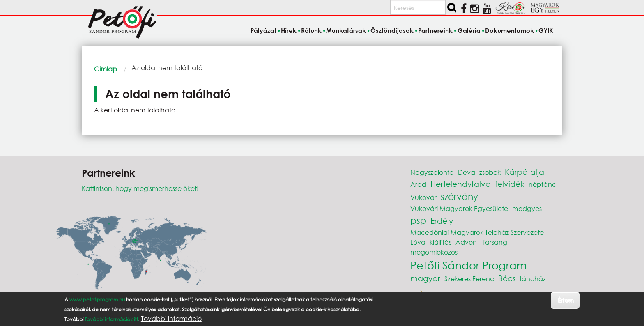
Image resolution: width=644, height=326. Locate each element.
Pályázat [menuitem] (263, 30)
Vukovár (423, 197)
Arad (418, 184)
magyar (425, 278)
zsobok (490, 172)
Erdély (442, 221)
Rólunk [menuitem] (311, 30)
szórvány (459, 196)
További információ (171, 319)
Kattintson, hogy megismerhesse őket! (140, 188)
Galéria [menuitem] (469, 30)
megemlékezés (434, 252)
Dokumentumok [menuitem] (509, 30)
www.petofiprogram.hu (97, 300)
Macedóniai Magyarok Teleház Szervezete (477, 232)
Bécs (507, 278)
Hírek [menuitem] (289, 30)
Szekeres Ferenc (469, 279)
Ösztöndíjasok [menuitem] (392, 30)
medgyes (527, 208)
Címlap (106, 69)
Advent (467, 242)
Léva (418, 242)
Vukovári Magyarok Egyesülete (459, 208)
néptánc (542, 184)
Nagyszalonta (432, 172)
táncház (533, 279)
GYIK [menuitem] (546, 30)
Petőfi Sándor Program (468, 265)
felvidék (510, 184)
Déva (467, 172)
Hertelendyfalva (461, 184)
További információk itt (111, 319)
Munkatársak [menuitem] (346, 30)
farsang (495, 242)
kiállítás (440, 242)
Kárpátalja (524, 172)
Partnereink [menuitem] (435, 30)
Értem (565, 300)
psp (418, 220)
